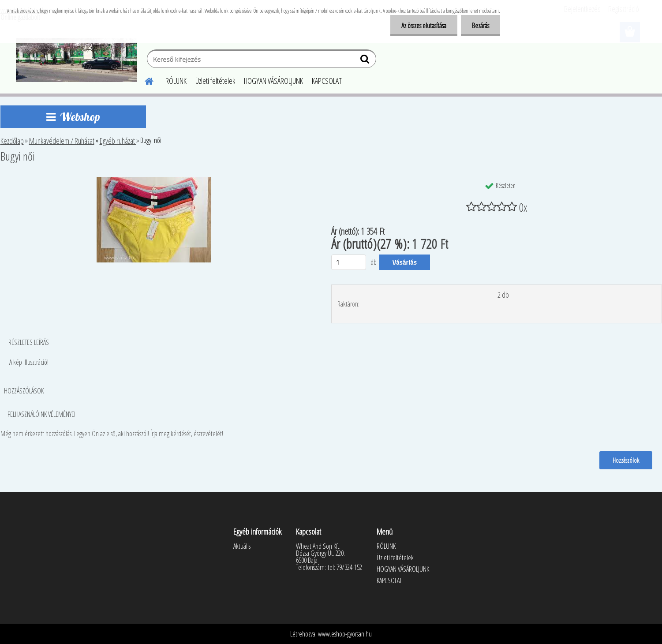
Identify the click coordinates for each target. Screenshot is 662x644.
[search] (366, 61)
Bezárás (481, 26)
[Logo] (77, 60)
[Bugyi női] (154, 180)
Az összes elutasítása (424, 26)
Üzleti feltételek (215, 81)
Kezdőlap (12, 141)
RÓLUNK (176, 81)
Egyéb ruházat (118, 141)
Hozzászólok (626, 460)
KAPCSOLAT (327, 81)
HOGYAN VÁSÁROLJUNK (273, 81)
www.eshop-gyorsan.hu (345, 634)
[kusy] (349, 262)
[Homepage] (144, 80)
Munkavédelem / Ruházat (62, 141)
